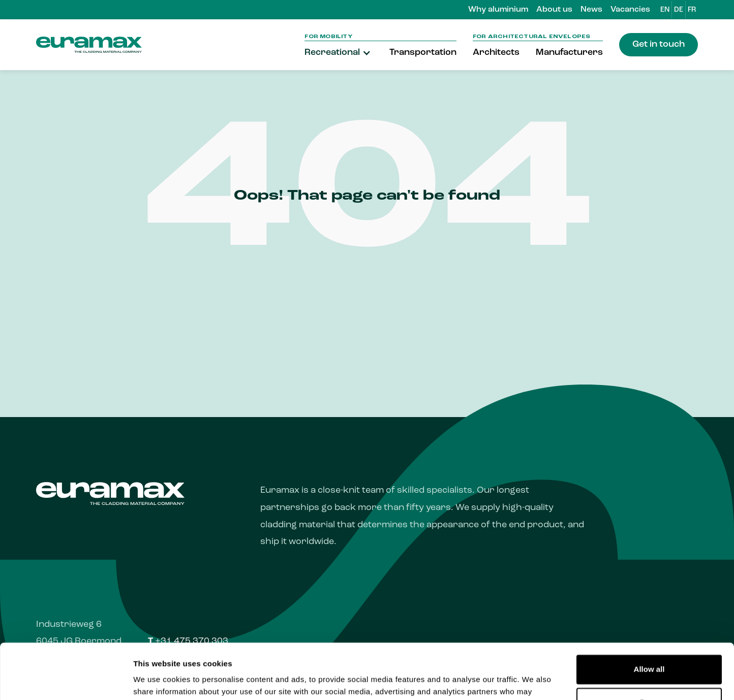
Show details (157, 680)
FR (692, 10)
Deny (649, 650)
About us (554, 10)
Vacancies (630, 10)
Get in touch (659, 44)
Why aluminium (498, 10)
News (591, 10)
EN (665, 10)
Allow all (649, 617)
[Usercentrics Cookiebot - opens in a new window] (66, 680)
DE (679, 10)
